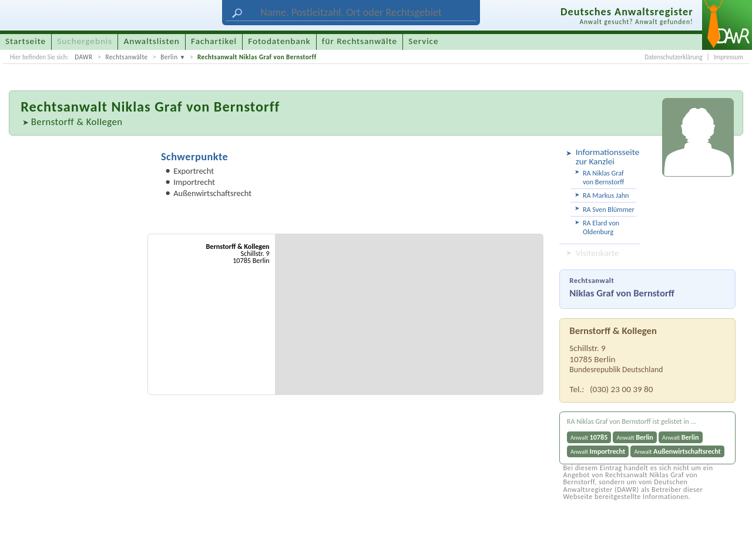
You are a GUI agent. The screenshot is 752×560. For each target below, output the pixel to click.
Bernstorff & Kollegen (77, 122)
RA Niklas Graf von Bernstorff (604, 177)
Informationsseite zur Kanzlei (606, 157)
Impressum (728, 57)
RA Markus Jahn (606, 195)
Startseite (26, 41)
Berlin (169, 57)
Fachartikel (214, 41)
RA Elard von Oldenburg (601, 227)
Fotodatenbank (279, 41)
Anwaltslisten (152, 41)
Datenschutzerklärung (673, 57)
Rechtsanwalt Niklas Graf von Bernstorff (257, 57)
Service (423, 41)
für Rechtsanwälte (360, 41)
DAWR (84, 57)
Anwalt (589, 437)
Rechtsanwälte (126, 57)
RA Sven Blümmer (609, 209)
